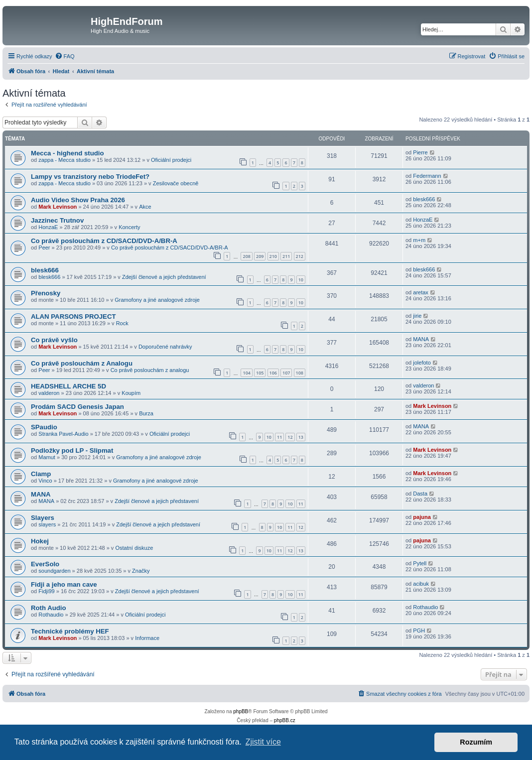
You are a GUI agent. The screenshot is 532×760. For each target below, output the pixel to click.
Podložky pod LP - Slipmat (72, 450)
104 (246, 373)
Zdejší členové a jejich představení (164, 277)
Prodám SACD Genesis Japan (77, 407)
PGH (419, 631)
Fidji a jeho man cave (64, 584)
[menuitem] (65, 56)
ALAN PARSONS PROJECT (73, 317)
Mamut (47, 457)
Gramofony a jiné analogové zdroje (157, 300)
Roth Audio (49, 608)
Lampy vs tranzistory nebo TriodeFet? (90, 177)
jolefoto (422, 363)
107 (286, 373)
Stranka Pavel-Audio (63, 434)
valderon (49, 393)
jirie (417, 316)
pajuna (422, 517)
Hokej (40, 541)
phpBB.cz (285, 720)
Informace (147, 638)
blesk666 (424, 199)
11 (279, 437)
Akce (145, 207)
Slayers (43, 518)
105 (260, 373)
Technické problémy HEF (70, 631)
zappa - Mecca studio (65, 160)
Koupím (131, 393)
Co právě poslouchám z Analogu (82, 363)
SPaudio (44, 427)
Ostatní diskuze (134, 548)
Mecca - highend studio (67, 153)
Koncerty (129, 227)
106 (273, 373)
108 (300, 373)
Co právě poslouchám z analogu (150, 370)
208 (246, 256)
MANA (421, 339)
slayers (47, 524)
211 (286, 256)
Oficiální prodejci (171, 160)
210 (273, 256)
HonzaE (48, 227)
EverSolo (45, 564)
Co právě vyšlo (54, 340)
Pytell (420, 563)
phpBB (241, 711)
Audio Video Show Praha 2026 (78, 200)
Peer (44, 248)
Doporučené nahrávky (165, 347)
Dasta (420, 494)
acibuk (421, 584)
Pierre (420, 152)
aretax (421, 292)
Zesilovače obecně (176, 183)
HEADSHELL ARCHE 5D (68, 386)
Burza (146, 413)
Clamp (41, 474)
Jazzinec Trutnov (57, 220)
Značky (141, 571)
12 (290, 437)
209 (260, 256)
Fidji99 (46, 591)
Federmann (427, 176)
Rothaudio (51, 615)
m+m (419, 240)
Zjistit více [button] (263, 742)
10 (301, 280)
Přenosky (46, 293)
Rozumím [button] (476, 742)
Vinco (45, 481)
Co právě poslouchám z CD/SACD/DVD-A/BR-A (104, 241)
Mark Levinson (58, 207)
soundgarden (54, 571)
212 (300, 256)
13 (301, 437)
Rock (122, 323)
